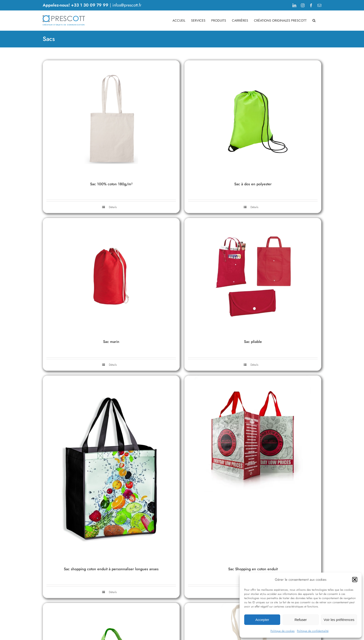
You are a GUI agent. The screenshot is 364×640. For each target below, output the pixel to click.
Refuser (301, 620)
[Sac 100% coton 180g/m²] (111, 119)
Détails (113, 207)
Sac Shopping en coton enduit (253, 569)
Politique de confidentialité (313, 631)
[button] (355, 580)
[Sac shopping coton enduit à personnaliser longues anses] (111, 469)
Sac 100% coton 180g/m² (111, 184)
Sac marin (111, 342)
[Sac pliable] (253, 276)
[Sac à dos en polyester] (253, 119)
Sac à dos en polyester (253, 184)
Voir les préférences (339, 620)
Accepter (262, 620)
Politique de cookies (283, 631)
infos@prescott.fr (127, 5)
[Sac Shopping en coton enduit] (253, 469)
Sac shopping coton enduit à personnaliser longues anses (111, 569)
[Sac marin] (111, 276)
